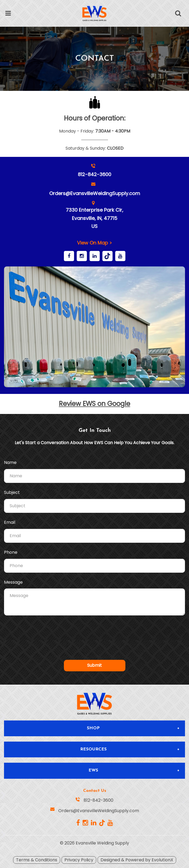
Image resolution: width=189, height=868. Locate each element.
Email (10, 522)
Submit (94, 665)
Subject (12, 493)
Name (10, 463)
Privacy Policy (79, 860)
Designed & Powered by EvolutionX (137, 860)
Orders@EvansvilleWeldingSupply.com (95, 193)
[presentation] (95, 633)
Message (13, 582)
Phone (11, 552)
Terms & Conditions (37, 860)
